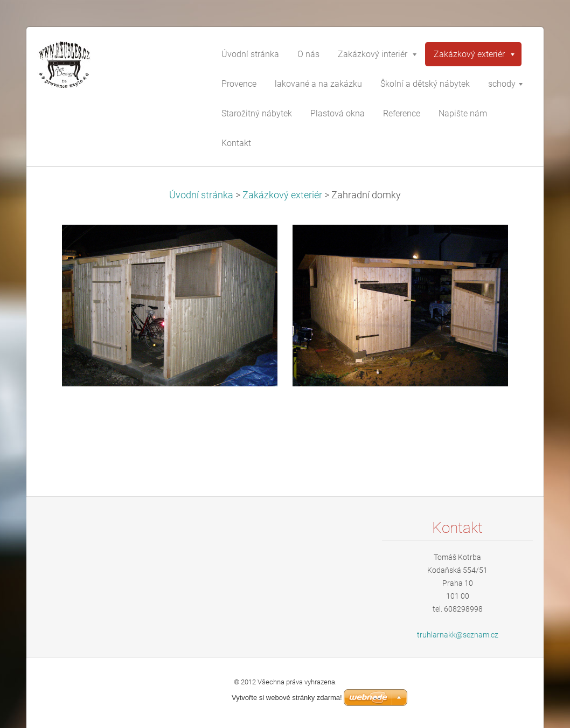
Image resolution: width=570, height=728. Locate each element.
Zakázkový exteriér (282, 195)
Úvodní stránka (201, 195)
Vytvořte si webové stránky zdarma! (287, 698)
